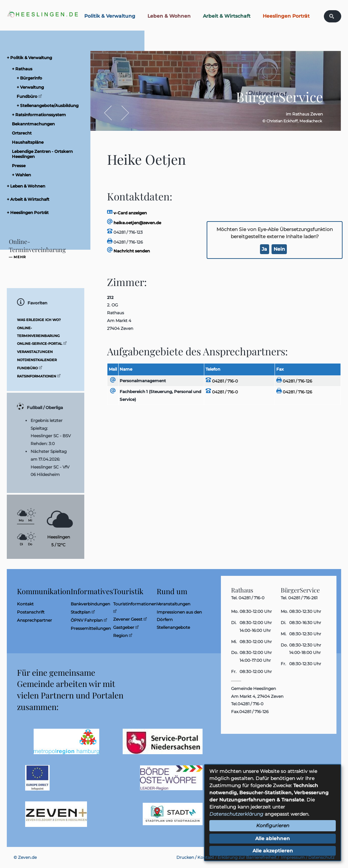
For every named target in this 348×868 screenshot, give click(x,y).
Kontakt (206, 857)
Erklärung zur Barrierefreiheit (247, 857)
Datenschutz (321, 857)
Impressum (293, 857)
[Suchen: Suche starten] (332, 16)
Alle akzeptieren (273, 851)
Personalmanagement (143, 381)
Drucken (185, 857)
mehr (20, 257)
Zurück (112, 113)
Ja (264, 249)
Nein (279, 249)
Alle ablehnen (273, 838)
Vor (122, 113)
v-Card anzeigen (127, 213)
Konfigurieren (273, 826)
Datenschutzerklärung (236, 814)
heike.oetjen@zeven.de (134, 223)
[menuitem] (48, 58)
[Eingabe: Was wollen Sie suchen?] (337, 16)
